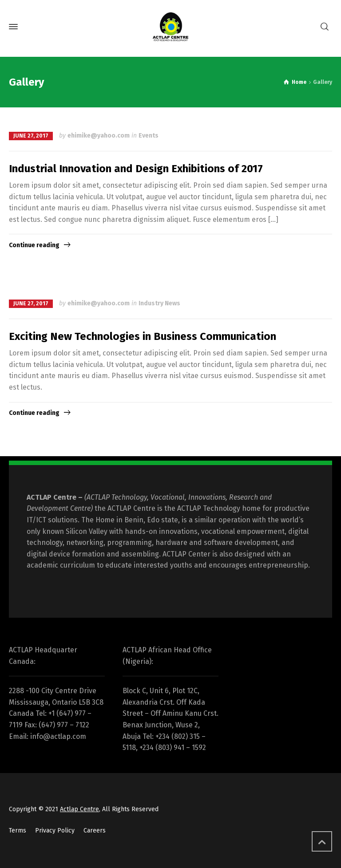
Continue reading (34, 245)
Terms (18, 831)
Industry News (159, 303)
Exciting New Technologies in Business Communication (143, 336)
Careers (95, 831)
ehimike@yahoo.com (99, 136)
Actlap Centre (79, 809)
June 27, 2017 (31, 136)
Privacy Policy (55, 831)
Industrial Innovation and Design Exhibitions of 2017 (136, 169)
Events (149, 136)
